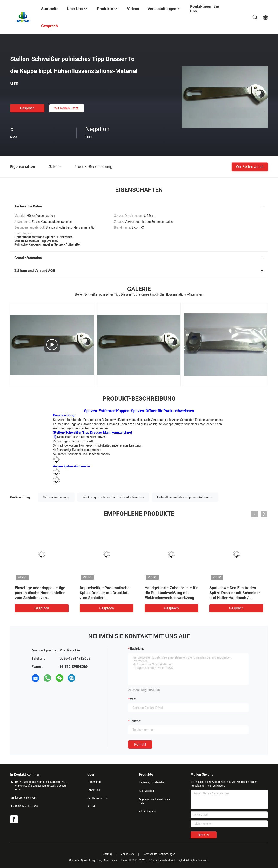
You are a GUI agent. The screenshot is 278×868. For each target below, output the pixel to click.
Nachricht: (137, 649)
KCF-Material (146, 791)
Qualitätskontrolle (98, 798)
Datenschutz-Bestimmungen (159, 854)
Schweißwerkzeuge (56, 497)
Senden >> (204, 835)
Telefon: (136, 721)
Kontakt (140, 744)
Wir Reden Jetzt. (67, 108)
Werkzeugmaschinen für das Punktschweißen (113, 497)
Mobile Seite (128, 854)
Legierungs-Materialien (152, 782)
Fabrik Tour (94, 790)
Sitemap (108, 854)
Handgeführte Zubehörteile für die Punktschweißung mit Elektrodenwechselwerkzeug (171, 593)
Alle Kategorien (148, 812)
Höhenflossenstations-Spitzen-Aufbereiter (185, 497)
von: (133, 699)
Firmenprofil (94, 782)
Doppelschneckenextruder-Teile (154, 801)
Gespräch (27, 108)
